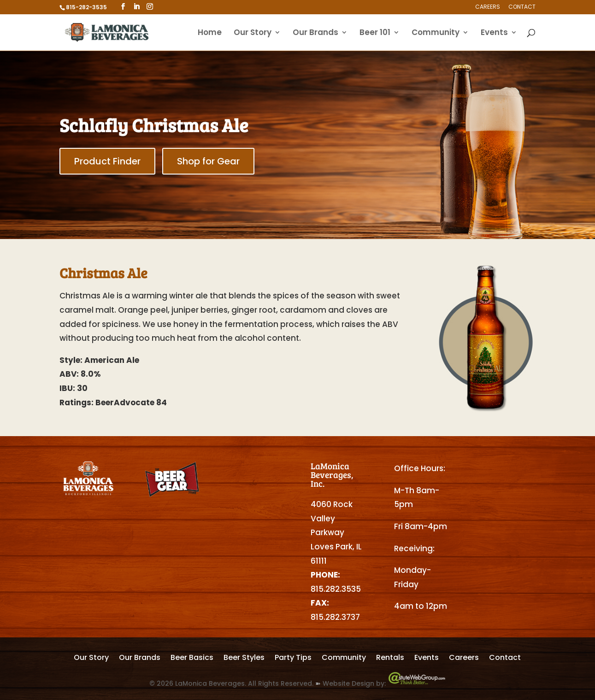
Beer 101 (375, 33)
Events (494, 33)
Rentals (390, 659)
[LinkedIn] (136, 7)
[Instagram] (150, 7)
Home (210, 33)
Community (436, 33)
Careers (488, 7)
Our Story (253, 33)
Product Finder (107, 161)
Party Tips (293, 659)
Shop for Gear (208, 161)
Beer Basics (192, 659)
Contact (522, 7)
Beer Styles (244, 659)
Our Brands (315, 33)
